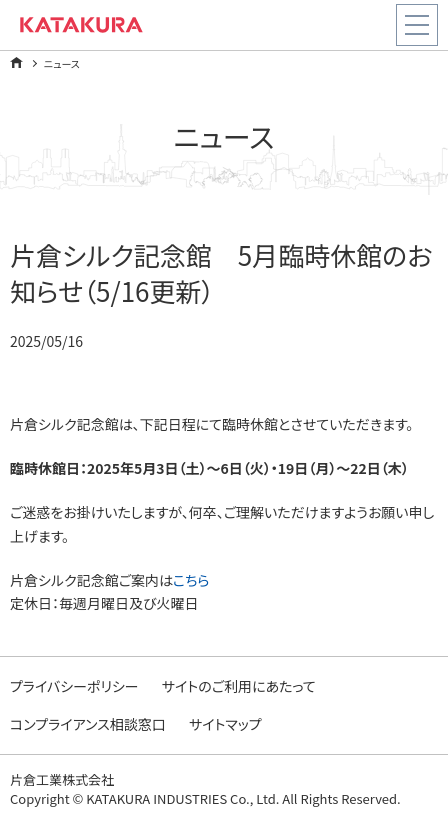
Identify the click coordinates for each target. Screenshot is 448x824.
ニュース (62, 63)
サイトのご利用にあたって (239, 686)
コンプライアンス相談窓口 (88, 724)
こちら (191, 580)
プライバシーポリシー (74, 686)
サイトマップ (225, 724)
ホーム (16, 62)
